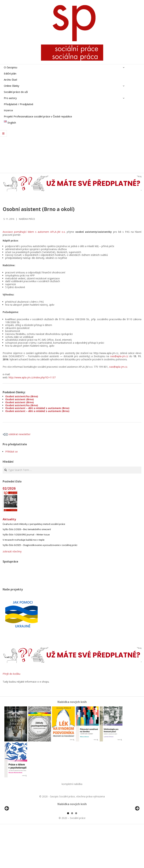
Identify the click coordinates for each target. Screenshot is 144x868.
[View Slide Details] (17, 830)
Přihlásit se (11, 452)
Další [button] (137, 829)
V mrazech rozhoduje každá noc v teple (24, 540)
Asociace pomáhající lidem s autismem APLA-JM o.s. (34, 232)
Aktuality (9, 519)
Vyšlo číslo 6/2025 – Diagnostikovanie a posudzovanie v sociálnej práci (40, 545)
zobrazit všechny (12, 551)
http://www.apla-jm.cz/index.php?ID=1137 (32, 377)
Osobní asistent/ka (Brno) (22, 396)
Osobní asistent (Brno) (20, 399)
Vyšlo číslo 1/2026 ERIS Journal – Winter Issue (26, 535)
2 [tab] (72, 854)
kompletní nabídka (72, 784)
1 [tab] (68, 854)
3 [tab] (76, 854)
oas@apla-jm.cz (119, 356)
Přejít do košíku (11, 674)
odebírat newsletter (17, 434)
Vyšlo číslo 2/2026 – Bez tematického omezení (27, 529)
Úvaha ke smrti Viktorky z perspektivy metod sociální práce (34, 524)
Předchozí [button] (7, 829)
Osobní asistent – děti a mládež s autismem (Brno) (37, 408)
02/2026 (9, 488)
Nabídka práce (27, 219)
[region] (72, 830)
